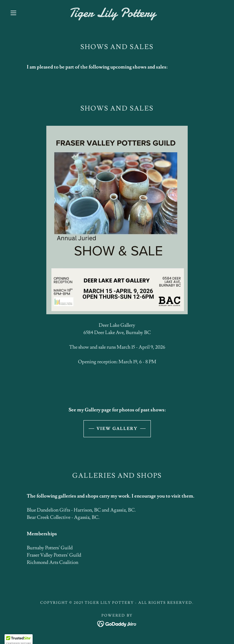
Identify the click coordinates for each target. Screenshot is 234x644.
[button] (13, 13)
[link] (112, 15)
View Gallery (117, 429)
